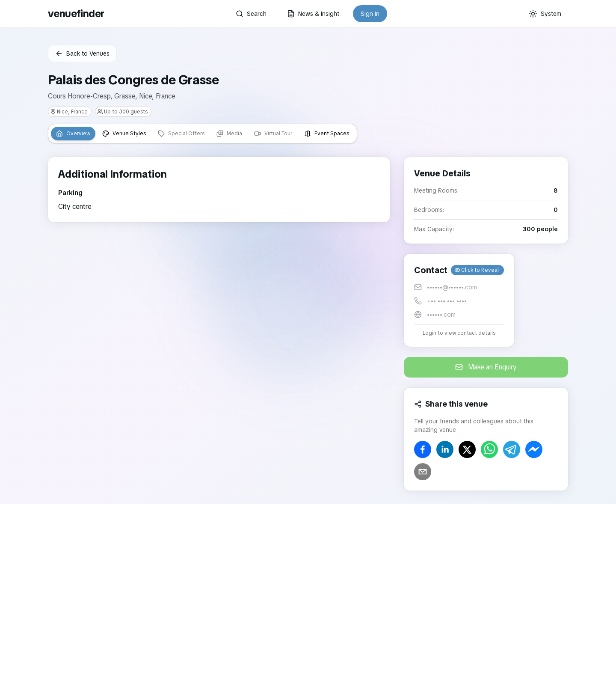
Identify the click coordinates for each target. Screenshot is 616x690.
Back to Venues (82, 54)
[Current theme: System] (545, 14)
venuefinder (76, 13)
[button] (459, 300)
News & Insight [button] (313, 14)
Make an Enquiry (486, 367)
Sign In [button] (370, 14)
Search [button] (251, 14)
